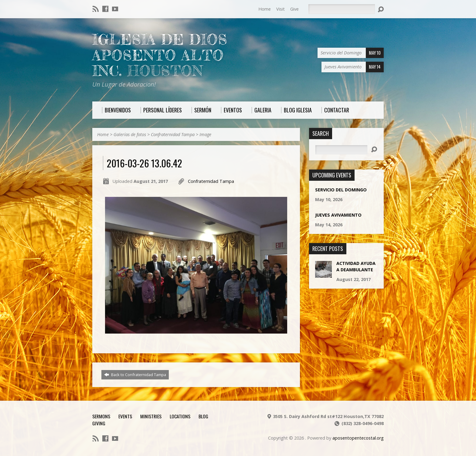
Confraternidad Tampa (173, 134)
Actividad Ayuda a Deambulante (356, 266)
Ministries (151, 416)
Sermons (101, 416)
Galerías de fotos (130, 134)
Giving (99, 423)
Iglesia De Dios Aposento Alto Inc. (160, 55)
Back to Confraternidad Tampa (135, 375)
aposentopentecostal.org (358, 438)
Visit (280, 9)
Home (265, 9)
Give (294, 9)
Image (205, 134)
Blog (203, 416)
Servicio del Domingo (341, 190)
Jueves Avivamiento (338, 215)
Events (125, 416)
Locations (180, 416)
